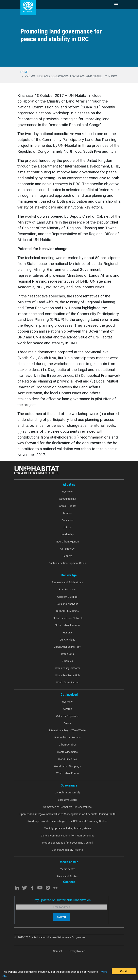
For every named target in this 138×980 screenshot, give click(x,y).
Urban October (67, 745)
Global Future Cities (67, 611)
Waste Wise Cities (67, 752)
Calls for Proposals (67, 716)
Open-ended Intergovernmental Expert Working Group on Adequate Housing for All (67, 814)
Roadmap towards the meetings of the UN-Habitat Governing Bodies (67, 821)
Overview (67, 492)
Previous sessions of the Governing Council (67, 843)
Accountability (67, 499)
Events (67, 723)
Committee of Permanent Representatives (67, 807)
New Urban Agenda (67, 542)
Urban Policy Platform (67, 668)
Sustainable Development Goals (67, 563)
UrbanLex (67, 661)
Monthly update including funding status (67, 828)
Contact (58, 951)
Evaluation (67, 520)
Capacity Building (67, 597)
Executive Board (67, 800)
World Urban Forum (67, 773)
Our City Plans (67, 640)
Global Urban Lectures (67, 625)
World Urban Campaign (67, 766)
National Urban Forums (67, 737)
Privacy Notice (77, 951)
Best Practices (67, 589)
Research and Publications (67, 582)
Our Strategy (67, 549)
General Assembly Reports (67, 850)
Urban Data (67, 654)
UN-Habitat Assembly (67, 793)
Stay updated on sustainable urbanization (62, 900)
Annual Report (67, 506)
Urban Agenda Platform (67, 647)
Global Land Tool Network (67, 618)
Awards (67, 709)
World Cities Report (67, 682)
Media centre (67, 869)
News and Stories (67, 876)
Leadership (67, 534)
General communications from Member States (67, 836)
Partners (67, 556)
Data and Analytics (67, 604)
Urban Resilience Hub (67, 675)
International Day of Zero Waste (67, 730)
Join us (67, 527)
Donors (67, 513)
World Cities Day (67, 759)
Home (24, 72)
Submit (62, 917)
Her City (67, 633)
